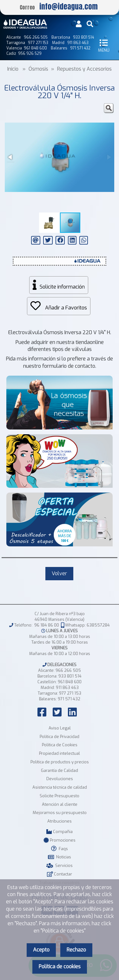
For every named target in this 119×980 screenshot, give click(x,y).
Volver (59, 573)
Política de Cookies (60, 745)
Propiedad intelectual (60, 753)
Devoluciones (60, 779)
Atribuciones (60, 821)
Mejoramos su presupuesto (60, 813)
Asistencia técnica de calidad (60, 787)
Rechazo (76, 950)
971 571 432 (69, 699)
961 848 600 (70, 682)
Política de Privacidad (60, 737)
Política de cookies (60, 967)
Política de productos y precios (60, 762)
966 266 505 (68, 670)
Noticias (59, 857)
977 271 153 (70, 693)
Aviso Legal (60, 728)
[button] (109, 108)
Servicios (59, 865)
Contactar (60, 874)
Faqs (59, 849)
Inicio (13, 69)
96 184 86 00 (47, 625)
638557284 (98, 625)
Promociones (60, 840)
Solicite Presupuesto (60, 796)
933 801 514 (70, 676)
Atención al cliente (60, 804)
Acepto (41, 950)
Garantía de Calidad (60, 770)
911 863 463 (67, 687)
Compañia (59, 832)
